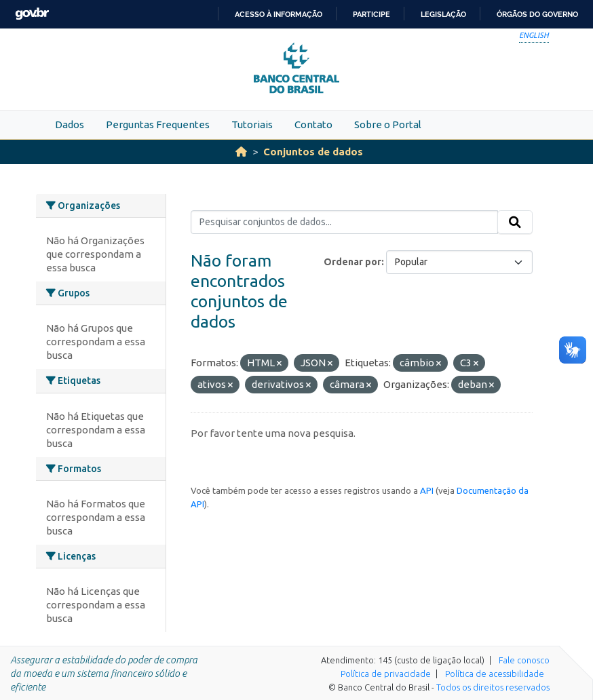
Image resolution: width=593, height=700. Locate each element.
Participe (371, 14)
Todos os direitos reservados (493, 687)
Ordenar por (352, 262)
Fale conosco (524, 660)
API (427, 490)
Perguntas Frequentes (158, 124)
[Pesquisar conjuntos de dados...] (344, 222)
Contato (313, 124)
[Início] (241, 152)
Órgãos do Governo (537, 14)
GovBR (32, 14)
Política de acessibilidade (495, 674)
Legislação (443, 14)
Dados (70, 124)
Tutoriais (252, 124)
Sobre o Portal (388, 124)
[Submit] (515, 222)
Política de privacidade (386, 674)
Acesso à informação (279, 14)
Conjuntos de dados (313, 152)
